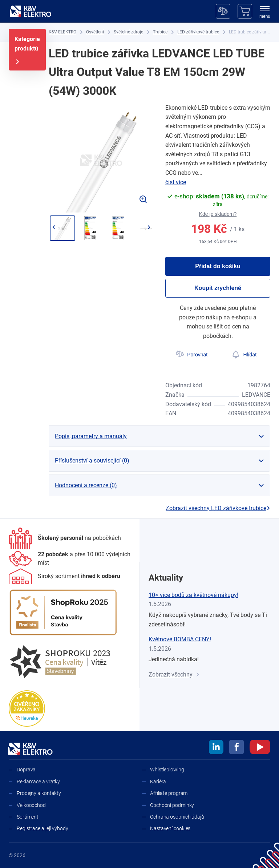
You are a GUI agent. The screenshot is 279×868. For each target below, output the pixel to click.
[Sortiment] (64, 576)
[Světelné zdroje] (128, 32)
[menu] (265, 13)
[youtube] (260, 748)
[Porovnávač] (223, 11)
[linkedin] (216, 748)
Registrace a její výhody (43, 828)
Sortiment (28, 817)
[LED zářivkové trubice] (198, 32)
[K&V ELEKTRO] (31, 11)
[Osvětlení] (95, 32)
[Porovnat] (192, 355)
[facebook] (236, 748)
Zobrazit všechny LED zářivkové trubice (218, 508)
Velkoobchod (31, 805)
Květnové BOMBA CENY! (180, 639)
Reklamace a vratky (38, 782)
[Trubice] (160, 32)
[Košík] (245, 11)
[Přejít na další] (149, 227)
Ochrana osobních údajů (177, 817)
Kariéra (158, 782)
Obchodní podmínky (172, 805)
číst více (176, 182)
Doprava (26, 770)
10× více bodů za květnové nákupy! (193, 595)
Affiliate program (169, 793)
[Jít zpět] (54, 227)
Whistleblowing (167, 770)
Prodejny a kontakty (39, 793)
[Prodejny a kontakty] (70, 559)
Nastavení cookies (170, 828)
